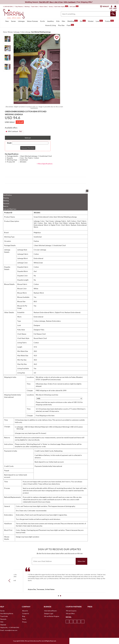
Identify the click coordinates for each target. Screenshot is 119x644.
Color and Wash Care (10, 209)
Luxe (99, 21)
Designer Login (49, 614)
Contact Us (26, 614)
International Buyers (50, 611)
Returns (6, 206)
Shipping (6, 198)
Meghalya (37, 232)
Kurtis (42, 21)
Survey (51, 7)
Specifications (7, 195)
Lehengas (21, 21)
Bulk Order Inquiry (60, 7)
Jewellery (50, 21)
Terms (24, 619)
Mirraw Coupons (71, 611)
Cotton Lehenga (40, 321)
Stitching (6, 201)
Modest (91, 21)
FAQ (2, 622)
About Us (25, 611)
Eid (83, 21)
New (7, 21)
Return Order (43, 7)
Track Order (34, 7)
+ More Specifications (45, 164)
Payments (6, 203)
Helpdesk (3, 625)
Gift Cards (74, 7)
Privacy (24, 622)
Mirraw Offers (70, 614)
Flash (70, 25)
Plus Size (61, 25)
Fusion (109, 21)
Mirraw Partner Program (52, 616)
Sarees (13, 21)
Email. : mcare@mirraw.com (9, 630)
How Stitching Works (7, 614)
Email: (9, 143)
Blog (24, 616)
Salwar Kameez (32, 21)
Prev (10, 581)
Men (63, 21)
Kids (58, 21)
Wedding (73, 21)
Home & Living (50, 25)
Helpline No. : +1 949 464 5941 (10, 628)
